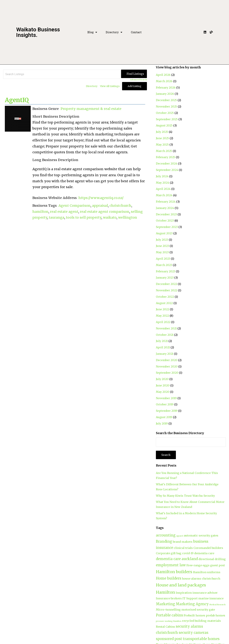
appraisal (100, 206)
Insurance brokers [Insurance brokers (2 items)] (169, 598)
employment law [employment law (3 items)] (171, 565)
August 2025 (164, 125)
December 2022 (166, 284)
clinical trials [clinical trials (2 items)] (183, 548)
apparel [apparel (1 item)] (180, 536)
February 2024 (166, 202)
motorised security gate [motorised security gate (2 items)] (198, 610)
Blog (92, 32)
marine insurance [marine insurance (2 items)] (211, 598)
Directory (114, 32)
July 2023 (162, 240)
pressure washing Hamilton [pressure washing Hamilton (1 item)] (169, 621)
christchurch (120, 206)
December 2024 (167, 163)
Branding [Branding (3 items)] (164, 541)
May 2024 (163, 183)
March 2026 (164, 81)
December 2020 (167, 360)
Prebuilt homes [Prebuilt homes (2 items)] (194, 615)
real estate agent (64, 212)
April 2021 (163, 347)
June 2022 (163, 309)
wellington (128, 217)
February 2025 (166, 157)
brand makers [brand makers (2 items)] (183, 542)
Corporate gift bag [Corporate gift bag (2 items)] (169, 553)
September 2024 (167, 170)
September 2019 (167, 411)
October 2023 (165, 221)
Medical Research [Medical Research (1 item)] (217, 605)
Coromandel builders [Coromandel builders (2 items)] (208, 548)
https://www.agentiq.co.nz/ (101, 198)
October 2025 (165, 113)
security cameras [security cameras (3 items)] (193, 633)
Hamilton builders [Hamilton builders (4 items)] (174, 572)
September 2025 (167, 119)
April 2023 (163, 259)
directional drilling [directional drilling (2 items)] (212, 559)
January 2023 (165, 278)
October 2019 (165, 404)
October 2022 (165, 297)
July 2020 (162, 379)
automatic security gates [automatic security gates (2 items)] (201, 535)
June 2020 (163, 385)
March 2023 (164, 265)
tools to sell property (84, 217)
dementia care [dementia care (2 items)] (204, 553)
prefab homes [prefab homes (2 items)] (216, 615)
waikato (110, 217)
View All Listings (110, 86)
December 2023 (166, 214)
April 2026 (163, 75)
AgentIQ (17, 100)
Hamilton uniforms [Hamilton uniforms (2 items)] (207, 572)
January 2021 (165, 354)
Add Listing (135, 86)
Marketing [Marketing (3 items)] (165, 604)
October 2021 (165, 335)
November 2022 (167, 290)
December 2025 (166, 100)
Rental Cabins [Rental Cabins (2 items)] (165, 627)
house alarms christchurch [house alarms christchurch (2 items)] (201, 579)
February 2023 (166, 271)
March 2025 (164, 151)
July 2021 (162, 341)
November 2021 (166, 328)
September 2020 (167, 373)
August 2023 (164, 233)
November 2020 (167, 366)
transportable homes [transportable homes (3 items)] (201, 639)
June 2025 (162, 138)
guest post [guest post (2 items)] (218, 565)
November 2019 (166, 398)
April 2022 (163, 322)
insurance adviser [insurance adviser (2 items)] (205, 593)
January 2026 (165, 94)
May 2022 (162, 316)
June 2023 (162, 246)
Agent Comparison (74, 206)
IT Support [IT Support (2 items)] (190, 598)
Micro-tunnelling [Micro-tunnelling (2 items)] (168, 610)
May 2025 (162, 145)
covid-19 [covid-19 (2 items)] (188, 553)
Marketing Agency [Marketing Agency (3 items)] (192, 604)
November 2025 (166, 106)
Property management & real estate (91, 109)
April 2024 (163, 189)
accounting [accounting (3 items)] (166, 535)
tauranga (57, 217)
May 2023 (162, 252)
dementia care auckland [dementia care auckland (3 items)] (177, 559)
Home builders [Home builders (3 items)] (169, 578)
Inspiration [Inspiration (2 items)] (184, 593)
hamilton (40, 212)
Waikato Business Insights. (38, 32)
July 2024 (162, 176)
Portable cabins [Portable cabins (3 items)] (169, 615)
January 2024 (165, 208)
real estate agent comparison (105, 212)
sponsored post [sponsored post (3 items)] (169, 639)
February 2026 (166, 88)
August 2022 (164, 303)
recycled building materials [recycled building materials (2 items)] (201, 621)
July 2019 (162, 423)
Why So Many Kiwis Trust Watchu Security (185, 496)
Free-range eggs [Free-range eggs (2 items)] (198, 565)
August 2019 (164, 417)
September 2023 (167, 227)
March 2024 (164, 195)
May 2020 (163, 392)
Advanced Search (139, 80)
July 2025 (162, 132)
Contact (136, 32)
